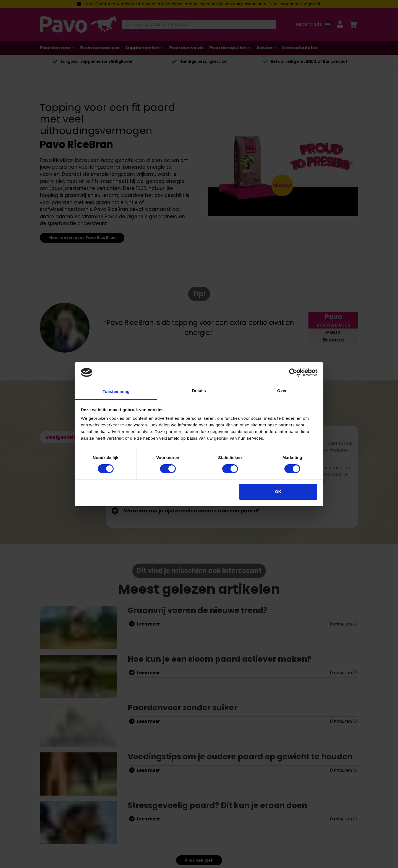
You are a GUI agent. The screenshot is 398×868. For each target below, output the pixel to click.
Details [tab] (199, 391)
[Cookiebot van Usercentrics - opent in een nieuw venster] (293, 372)
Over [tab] (282, 391)
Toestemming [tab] (116, 391)
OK (278, 492)
